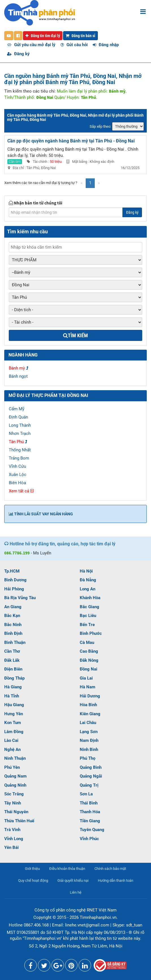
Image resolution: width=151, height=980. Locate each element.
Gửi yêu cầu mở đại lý (31, 45)
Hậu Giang (14, 705)
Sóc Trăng (14, 794)
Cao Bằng (89, 651)
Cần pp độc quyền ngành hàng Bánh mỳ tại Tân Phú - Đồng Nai (71, 141)
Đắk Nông (89, 660)
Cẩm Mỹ (17, 409)
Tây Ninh (13, 803)
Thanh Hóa (90, 812)
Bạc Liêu (88, 616)
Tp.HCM (12, 571)
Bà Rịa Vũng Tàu (20, 598)
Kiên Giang (90, 714)
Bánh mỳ (17, 368)
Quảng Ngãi (91, 776)
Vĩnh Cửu (17, 466)
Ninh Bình (89, 750)
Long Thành (20, 425)
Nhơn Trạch (20, 434)
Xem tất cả (21, 491)
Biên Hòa (17, 483)
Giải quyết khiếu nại (73, 880)
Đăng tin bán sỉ (80, 36)
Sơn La (86, 794)
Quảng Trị (89, 785)
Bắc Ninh (13, 625)
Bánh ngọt (18, 376)
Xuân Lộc (18, 475)
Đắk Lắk (12, 660)
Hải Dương (90, 696)
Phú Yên (12, 767)
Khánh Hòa (90, 598)
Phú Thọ (88, 758)
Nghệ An (12, 750)
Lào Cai (11, 740)
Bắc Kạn (12, 616)
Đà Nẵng (88, 580)
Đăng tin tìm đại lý (43, 36)
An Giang (13, 607)
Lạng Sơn (89, 732)
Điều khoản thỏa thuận (67, 869)
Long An (88, 589)
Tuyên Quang (92, 830)
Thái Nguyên (16, 812)
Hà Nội (86, 571)
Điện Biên (13, 669)
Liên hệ (76, 892)
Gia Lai (86, 678)
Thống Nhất (20, 450)
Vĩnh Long (14, 839)
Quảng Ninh (15, 785)
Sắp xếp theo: (100, 126)
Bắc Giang (89, 607)
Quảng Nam (15, 776)
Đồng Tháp (14, 678)
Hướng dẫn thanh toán (116, 880)
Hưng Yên (14, 714)
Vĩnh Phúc (89, 839)
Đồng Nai (89, 669)
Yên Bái (11, 847)
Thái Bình (89, 803)
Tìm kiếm (75, 335)
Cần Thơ (12, 651)
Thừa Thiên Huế (19, 821)
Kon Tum (13, 723)
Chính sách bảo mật (110, 869)
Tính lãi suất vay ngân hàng (41, 514)
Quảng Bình (91, 767)
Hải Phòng (14, 589)
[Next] (99, 183)
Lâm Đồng (14, 732)
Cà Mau (87, 642)
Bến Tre (87, 625)
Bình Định (13, 633)
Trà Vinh (12, 830)
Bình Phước (91, 633)
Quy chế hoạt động (33, 880)
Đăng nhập (106, 45)
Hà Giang (13, 687)
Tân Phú (16, 442)
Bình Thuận (15, 642)
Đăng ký (18, 54)
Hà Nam (88, 687)
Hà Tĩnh (12, 696)
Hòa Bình (88, 705)
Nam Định (89, 740)
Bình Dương (15, 580)
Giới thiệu (32, 869)
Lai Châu (88, 723)
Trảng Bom (19, 458)
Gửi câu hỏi (74, 45)
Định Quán (18, 417)
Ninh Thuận (15, 758)
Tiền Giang (90, 821)
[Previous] (82, 183)
